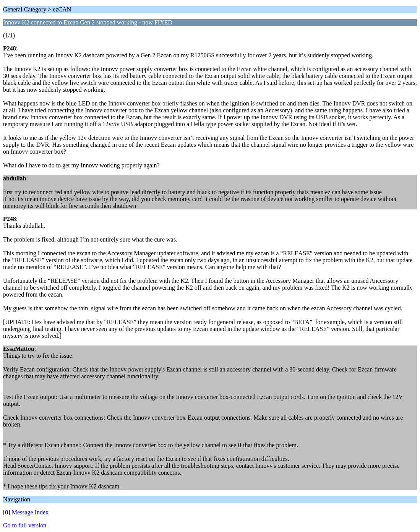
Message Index (30, 512)
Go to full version (25, 525)
